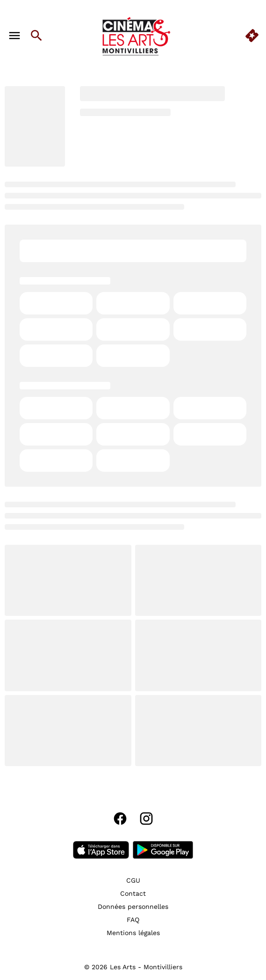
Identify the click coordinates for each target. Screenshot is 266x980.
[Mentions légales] (133, 933)
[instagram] (146, 819)
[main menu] (14, 36)
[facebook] (120, 819)
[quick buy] (252, 36)
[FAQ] (133, 920)
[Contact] (133, 893)
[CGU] (133, 880)
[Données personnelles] (133, 907)
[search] (36, 36)
